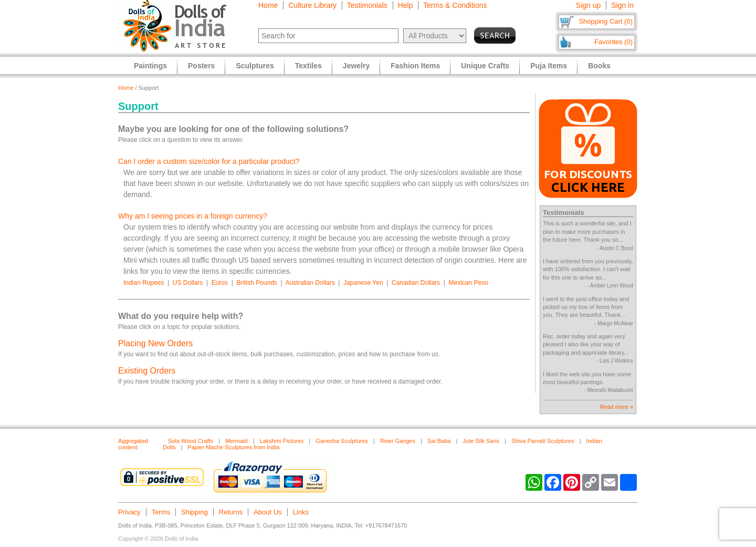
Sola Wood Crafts (191, 441)
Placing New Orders (155, 343)
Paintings (150, 66)
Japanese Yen (363, 283)
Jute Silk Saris (481, 441)
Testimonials (367, 5)
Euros (220, 283)
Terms (161, 512)
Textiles (308, 66)
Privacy (129, 512)
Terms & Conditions (455, 5)
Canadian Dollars (416, 283)
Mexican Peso (469, 283)
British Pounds (256, 283)
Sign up (588, 5)
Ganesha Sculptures (342, 441)
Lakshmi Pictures (282, 441)
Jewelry (356, 66)
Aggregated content (133, 444)
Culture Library (312, 5)
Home (268, 5)
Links (301, 512)
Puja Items (549, 66)
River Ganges (398, 441)
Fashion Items (415, 66)
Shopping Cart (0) (606, 21)
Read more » (616, 407)
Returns (231, 512)
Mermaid (237, 441)
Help (406, 5)
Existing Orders (147, 371)
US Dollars (188, 283)
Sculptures (255, 66)
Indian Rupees (144, 283)
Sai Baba (439, 441)
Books (599, 66)
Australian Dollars (310, 283)
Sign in (622, 5)
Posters (201, 66)
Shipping (195, 512)
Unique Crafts (485, 66)
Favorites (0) (613, 42)
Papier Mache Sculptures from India (233, 447)
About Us (267, 512)
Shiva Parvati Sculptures (543, 441)
